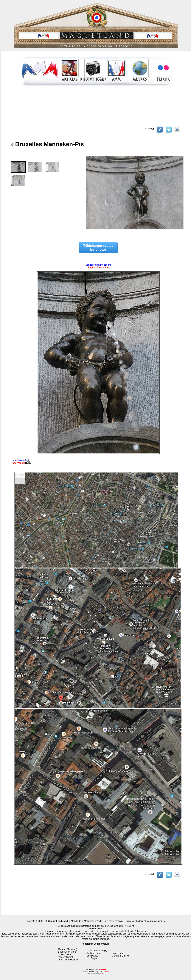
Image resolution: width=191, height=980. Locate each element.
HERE (28, 463)
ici (165, 921)
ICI (29, 460)
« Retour (149, 129)
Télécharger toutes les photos (98, 248)
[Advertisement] (96, 108)
